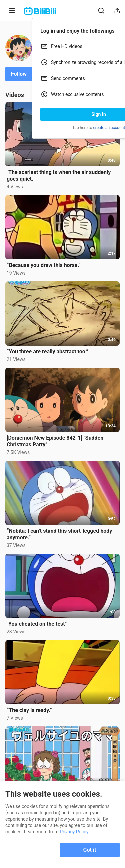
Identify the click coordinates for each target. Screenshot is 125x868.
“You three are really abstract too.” (47, 351)
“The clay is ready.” (29, 710)
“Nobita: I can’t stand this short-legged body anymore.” (59, 534)
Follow (19, 74)
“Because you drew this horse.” (44, 265)
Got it (90, 850)
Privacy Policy (74, 832)
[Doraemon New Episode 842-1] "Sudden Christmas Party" (55, 441)
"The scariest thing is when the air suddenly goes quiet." (59, 175)
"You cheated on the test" (37, 624)
